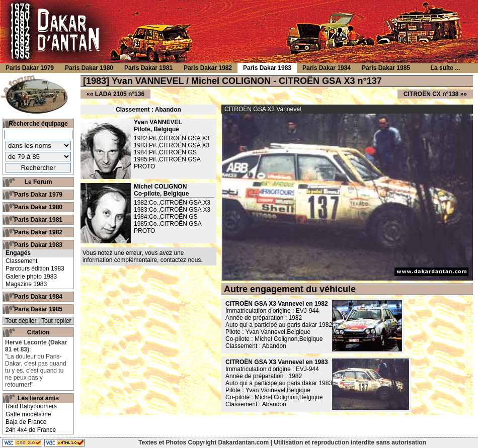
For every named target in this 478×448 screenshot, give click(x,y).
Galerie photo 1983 (31, 277)
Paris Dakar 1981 (38, 220)
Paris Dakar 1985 (38, 309)
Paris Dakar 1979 (38, 195)
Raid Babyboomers (31, 406)
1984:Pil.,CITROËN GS (165, 152)
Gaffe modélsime (28, 414)
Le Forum (38, 182)
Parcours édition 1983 (35, 268)
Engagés (18, 253)
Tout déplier (21, 321)
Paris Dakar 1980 (38, 207)
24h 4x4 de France (31, 430)
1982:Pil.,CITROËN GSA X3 (172, 138)
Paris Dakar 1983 (38, 245)
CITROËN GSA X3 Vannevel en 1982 (277, 304)
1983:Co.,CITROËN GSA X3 (172, 210)
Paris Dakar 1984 (38, 297)
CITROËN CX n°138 (431, 94)
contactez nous (181, 260)
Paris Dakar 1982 (38, 232)
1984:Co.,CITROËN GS (166, 217)
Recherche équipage (38, 124)
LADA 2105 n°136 (120, 94)
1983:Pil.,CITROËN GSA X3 (172, 145)
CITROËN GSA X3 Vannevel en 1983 (277, 362)
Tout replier (56, 321)
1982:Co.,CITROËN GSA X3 (172, 203)
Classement (21, 261)
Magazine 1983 (26, 284)
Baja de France (26, 422)
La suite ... (446, 68)
